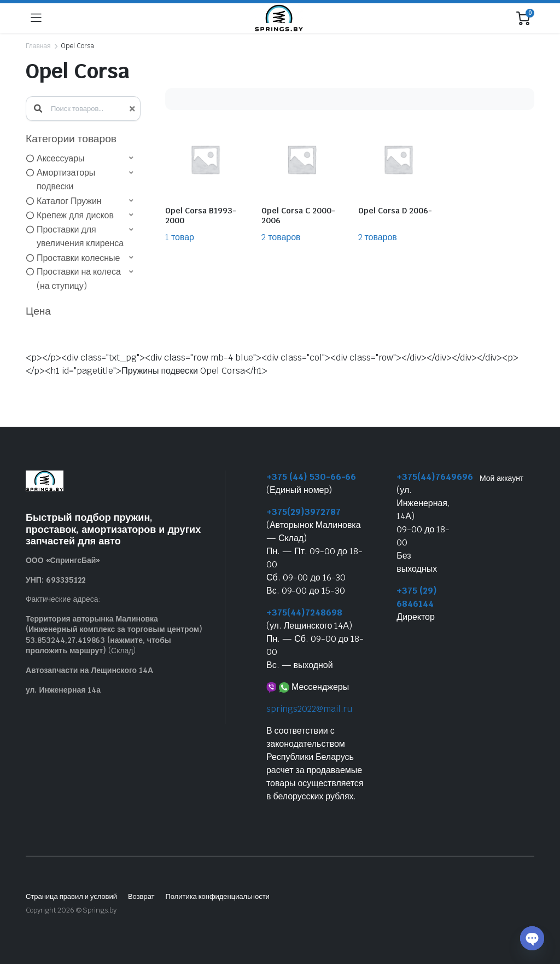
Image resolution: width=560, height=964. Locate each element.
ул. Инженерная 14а (63, 690)
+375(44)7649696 (435, 477)
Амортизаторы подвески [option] (66, 180)
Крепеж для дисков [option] (75, 215)
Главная (38, 46)
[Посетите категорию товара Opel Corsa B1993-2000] (205, 181)
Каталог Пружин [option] (69, 201)
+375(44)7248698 (304, 612)
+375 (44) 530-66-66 (311, 477)
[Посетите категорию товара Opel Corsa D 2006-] (398, 181)
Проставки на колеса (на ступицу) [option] (79, 279)
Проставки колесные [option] (78, 258)
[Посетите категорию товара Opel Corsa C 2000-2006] (301, 181)
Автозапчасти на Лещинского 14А (89, 670)
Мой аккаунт (501, 478)
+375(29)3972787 (304, 512)
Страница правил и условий (71, 896)
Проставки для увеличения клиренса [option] (80, 237)
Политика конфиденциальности (217, 896)
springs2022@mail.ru (309, 709)
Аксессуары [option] (61, 158)
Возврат (141, 896)
